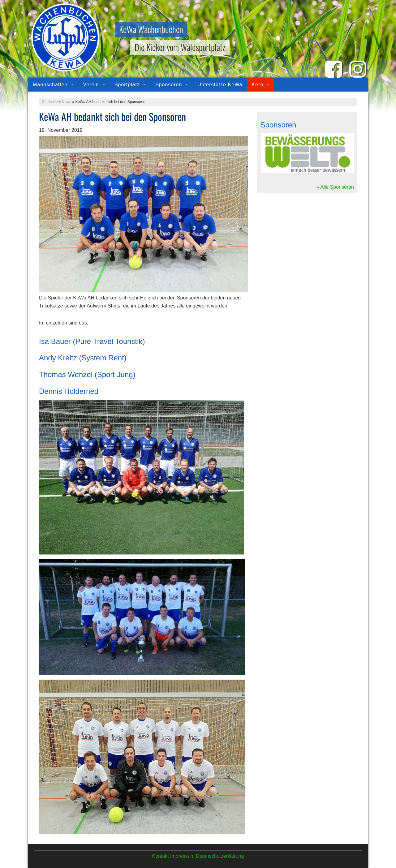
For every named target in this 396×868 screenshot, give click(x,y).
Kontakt (160, 856)
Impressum (182, 856)
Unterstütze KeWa (220, 85)
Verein (91, 85)
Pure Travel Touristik (109, 341)
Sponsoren (169, 85)
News (67, 102)
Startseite (50, 102)
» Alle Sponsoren (335, 187)
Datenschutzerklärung (220, 856)
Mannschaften (50, 85)
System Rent (103, 358)
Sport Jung (115, 374)
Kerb (258, 85)
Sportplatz (127, 85)
